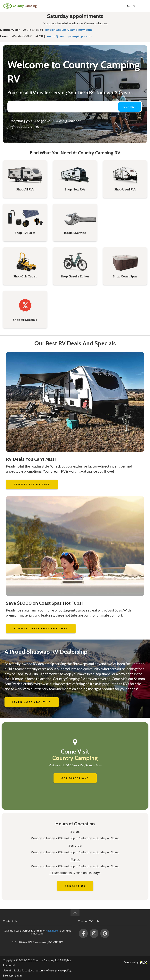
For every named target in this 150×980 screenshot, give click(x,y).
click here (52, 930)
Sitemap (8, 975)
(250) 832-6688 (116, 6)
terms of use (46, 970)
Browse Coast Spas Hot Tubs (41, 629)
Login (18, 975)
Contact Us (75, 886)
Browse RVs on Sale (32, 484)
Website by (136, 962)
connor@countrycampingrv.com (69, 36)
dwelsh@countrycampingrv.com (68, 29)
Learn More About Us (32, 702)
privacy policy (63, 970)
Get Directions (75, 778)
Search (130, 107)
